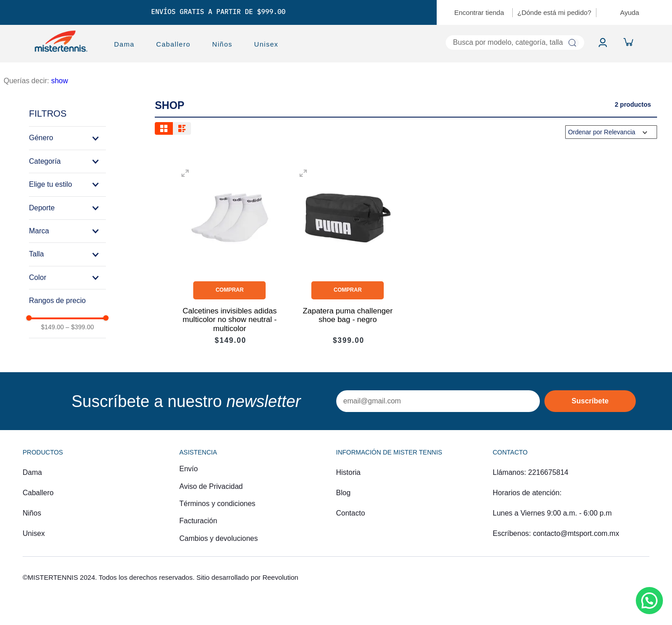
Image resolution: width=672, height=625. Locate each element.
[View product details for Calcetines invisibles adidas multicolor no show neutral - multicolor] (230, 256)
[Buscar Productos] (572, 43)
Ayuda (629, 12)
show (60, 81)
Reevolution (280, 577)
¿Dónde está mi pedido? (554, 12)
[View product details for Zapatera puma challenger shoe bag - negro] (348, 256)
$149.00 (52, 327)
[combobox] (443, 43)
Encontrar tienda (479, 12)
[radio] (164, 128)
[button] (67, 138)
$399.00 (80, 327)
